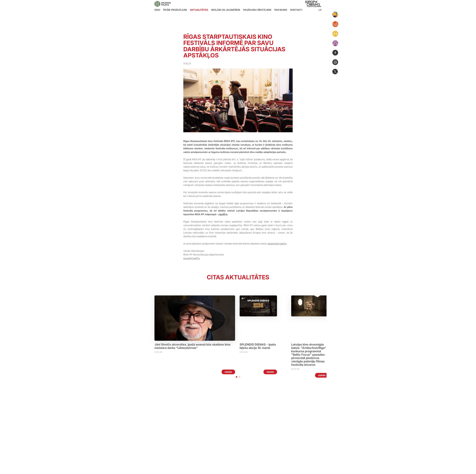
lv (320, 10)
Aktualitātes (199, 10)
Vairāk (228, 372)
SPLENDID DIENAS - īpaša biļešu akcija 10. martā (258, 346)
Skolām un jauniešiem (226, 10)
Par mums (281, 10)
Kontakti (296, 10)
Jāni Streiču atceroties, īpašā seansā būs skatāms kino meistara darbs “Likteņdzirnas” (192, 346)
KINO (157, 10)
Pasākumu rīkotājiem (257, 10)
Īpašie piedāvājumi (175, 10)
